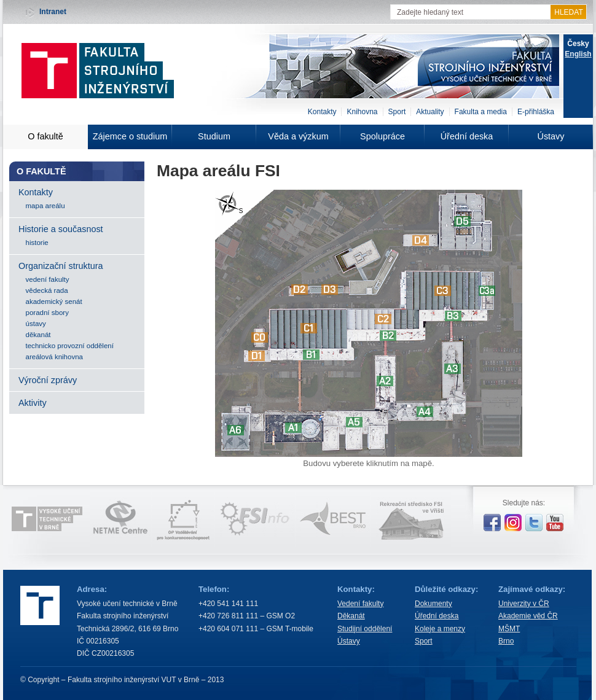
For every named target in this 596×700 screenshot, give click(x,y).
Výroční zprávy (48, 380)
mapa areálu (45, 206)
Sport (397, 112)
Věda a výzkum (298, 136)
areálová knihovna (54, 357)
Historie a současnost (61, 229)
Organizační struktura (61, 266)
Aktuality (430, 112)
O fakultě (45, 136)
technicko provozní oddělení (70, 346)
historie (37, 243)
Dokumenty (433, 604)
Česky (578, 44)
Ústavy (551, 136)
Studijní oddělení (365, 629)
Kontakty (322, 112)
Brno (506, 641)
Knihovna (362, 112)
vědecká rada (47, 290)
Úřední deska (467, 136)
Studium (214, 136)
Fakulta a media (481, 112)
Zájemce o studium (130, 136)
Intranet (53, 12)
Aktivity (33, 403)
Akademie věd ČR (528, 616)
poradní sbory (47, 313)
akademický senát (54, 301)
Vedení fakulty (360, 604)
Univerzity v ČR (524, 604)
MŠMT (509, 629)
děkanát (38, 335)
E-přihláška (536, 112)
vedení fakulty (48, 279)
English (578, 54)
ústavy (36, 324)
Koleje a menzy (440, 629)
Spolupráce (382, 136)
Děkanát (351, 616)
